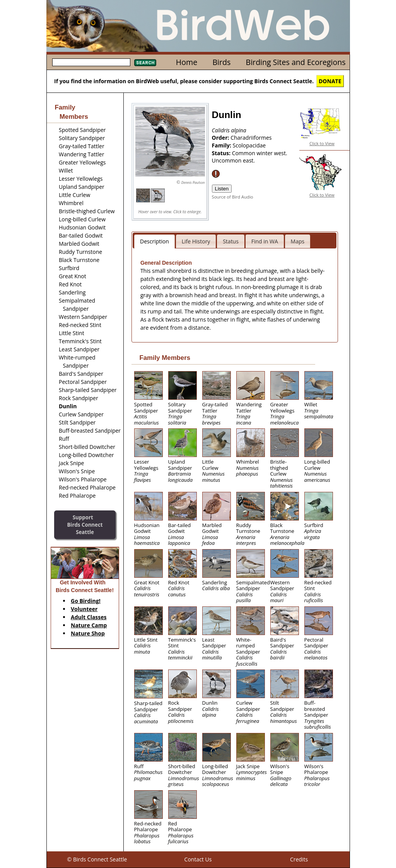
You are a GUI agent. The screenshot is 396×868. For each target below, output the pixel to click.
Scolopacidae (249, 145)
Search (145, 63)
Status (231, 241)
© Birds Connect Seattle (97, 859)
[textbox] (91, 62)
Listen (222, 189)
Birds (221, 62)
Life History (196, 241)
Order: (221, 138)
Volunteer (84, 609)
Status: (222, 153)
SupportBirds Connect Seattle (85, 525)
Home (187, 62)
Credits (299, 859)
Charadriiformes (251, 138)
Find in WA (265, 241)
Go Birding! (86, 601)
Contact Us (198, 859)
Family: (222, 145)
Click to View (322, 143)
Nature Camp (89, 625)
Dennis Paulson (193, 182)
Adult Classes (89, 617)
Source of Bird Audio (233, 197)
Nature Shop (88, 633)
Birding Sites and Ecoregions (296, 62)
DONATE (330, 81)
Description (154, 241)
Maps (298, 241)
